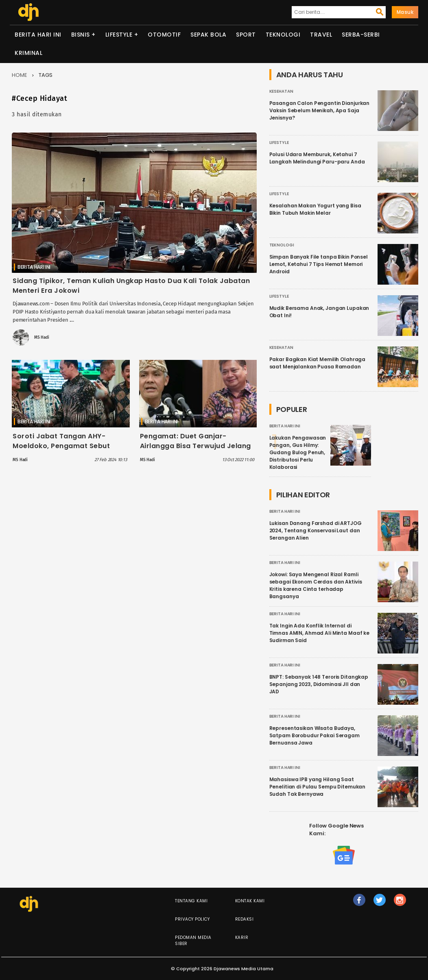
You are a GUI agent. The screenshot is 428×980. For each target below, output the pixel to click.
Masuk (405, 12)
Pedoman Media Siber (193, 941)
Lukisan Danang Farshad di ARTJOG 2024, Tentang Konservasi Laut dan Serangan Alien (316, 530)
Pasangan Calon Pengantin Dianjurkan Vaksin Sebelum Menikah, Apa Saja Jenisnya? (320, 110)
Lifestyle (119, 35)
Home (20, 75)
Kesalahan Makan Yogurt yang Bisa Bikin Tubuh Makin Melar (315, 209)
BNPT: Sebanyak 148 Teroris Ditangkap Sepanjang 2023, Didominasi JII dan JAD (319, 684)
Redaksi (245, 919)
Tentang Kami (191, 901)
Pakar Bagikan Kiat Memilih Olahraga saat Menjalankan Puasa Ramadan (318, 363)
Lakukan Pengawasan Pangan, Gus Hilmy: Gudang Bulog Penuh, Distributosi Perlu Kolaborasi (298, 452)
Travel (321, 35)
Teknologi (283, 35)
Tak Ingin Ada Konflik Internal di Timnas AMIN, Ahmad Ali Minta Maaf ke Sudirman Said (320, 633)
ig (400, 904)
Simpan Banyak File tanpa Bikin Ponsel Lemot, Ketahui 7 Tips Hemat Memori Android (319, 264)
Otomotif (164, 35)
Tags (46, 75)
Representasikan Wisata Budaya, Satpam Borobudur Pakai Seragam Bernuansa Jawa (314, 735)
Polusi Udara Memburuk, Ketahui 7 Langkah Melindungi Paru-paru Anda (317, 158)
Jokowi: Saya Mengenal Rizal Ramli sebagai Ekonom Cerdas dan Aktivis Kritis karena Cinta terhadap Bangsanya (316, 585)
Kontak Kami (250, 901)
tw (380, 904)
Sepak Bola (208, 35)
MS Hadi (42, 338)
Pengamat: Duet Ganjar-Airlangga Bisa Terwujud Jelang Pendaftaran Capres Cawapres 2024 (196, 451)
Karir (242, 938)
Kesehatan (281, 91)
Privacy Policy (192, 919)
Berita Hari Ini (38, 35)
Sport (246, 35)
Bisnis (81, 35)
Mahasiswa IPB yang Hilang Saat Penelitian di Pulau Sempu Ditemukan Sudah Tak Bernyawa (318, 787)
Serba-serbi (361, 35)
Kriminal (28, 53)
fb (359, 904)
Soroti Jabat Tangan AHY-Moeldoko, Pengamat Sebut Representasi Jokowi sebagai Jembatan (65, 451)
